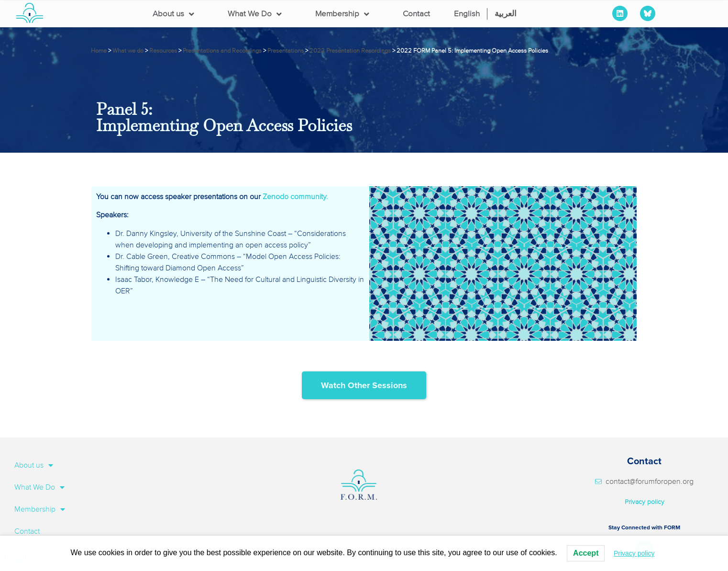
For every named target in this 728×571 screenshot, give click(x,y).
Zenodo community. (295, 197)
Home (99, 51)
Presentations (286, 51)
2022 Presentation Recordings (350, 51)
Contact (416, 14)
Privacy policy (645, 502)
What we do (128, 51)
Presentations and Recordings (222, 51)
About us (173, 14)
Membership (342, 14)
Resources (163, 51)
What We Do (255, 14)
